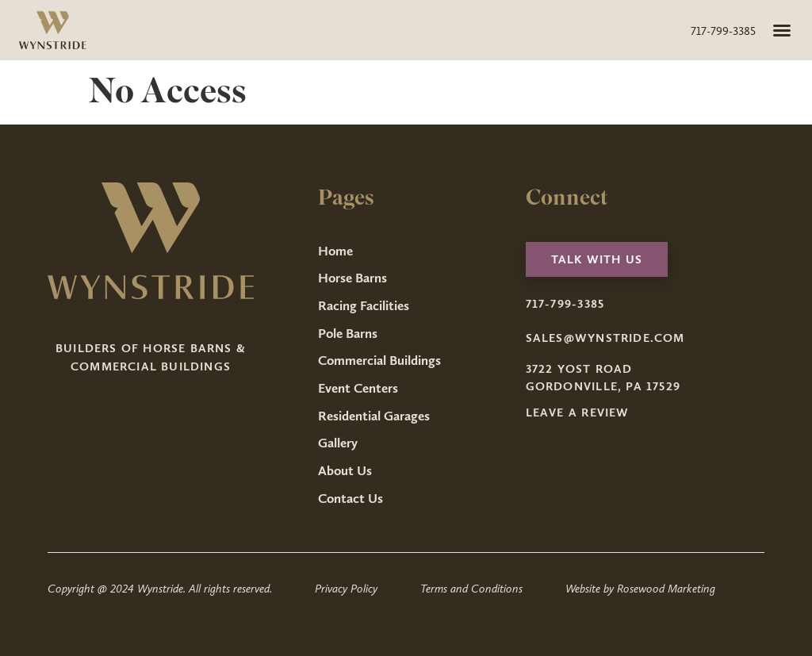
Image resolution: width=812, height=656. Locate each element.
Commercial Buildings (379, 360)
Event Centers (358, 388)
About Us (345, 470)
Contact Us (350, 498)
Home (335, 251)
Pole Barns (348, 333)
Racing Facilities (364, 305)
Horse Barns (352, 278)
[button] (782, 30)
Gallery (338, 443)
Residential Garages (374, 416)
